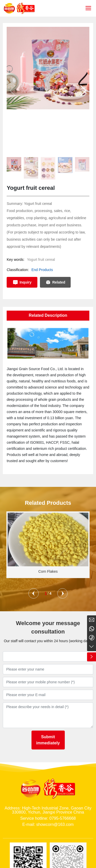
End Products (42, 270)
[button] (83, 91)
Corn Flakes (48, 571)
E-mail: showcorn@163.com (48, 824)
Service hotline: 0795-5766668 (48, 818)
